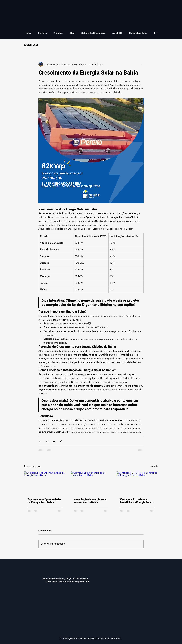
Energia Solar (31, 45)
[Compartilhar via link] (61, 441)
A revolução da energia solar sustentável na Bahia (90, 501)
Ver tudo (154, 466)
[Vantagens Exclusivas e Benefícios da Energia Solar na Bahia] (137, 483)
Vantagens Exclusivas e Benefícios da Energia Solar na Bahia (136, 501)
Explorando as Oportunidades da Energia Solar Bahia (45, 501)
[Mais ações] (142, 64)
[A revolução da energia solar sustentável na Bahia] (91, 483)
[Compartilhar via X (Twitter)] (47, 441)
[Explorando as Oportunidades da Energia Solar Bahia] (45, 483)
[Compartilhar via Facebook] (40, 441)
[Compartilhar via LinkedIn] (54, 441)
